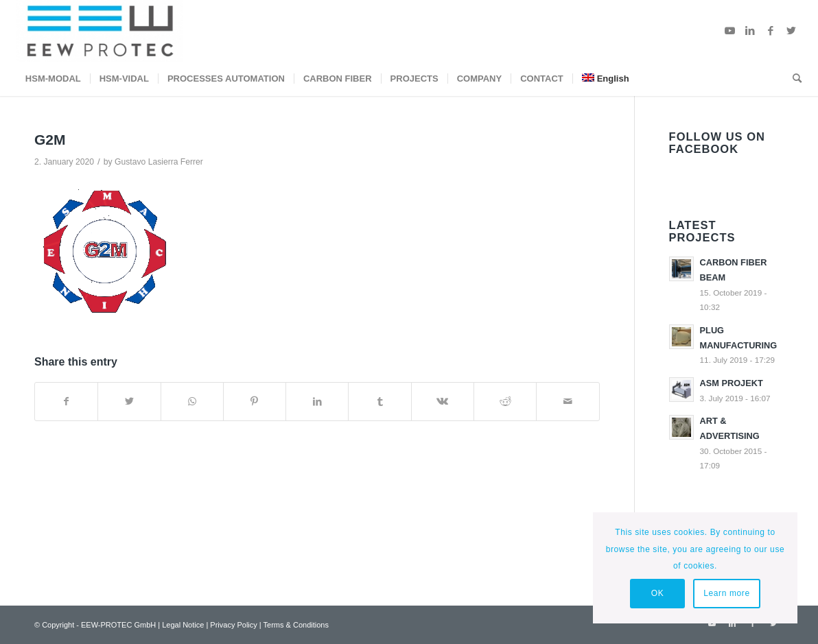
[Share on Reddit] (505, 402)
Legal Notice (183, 625)
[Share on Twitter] (129, 402)
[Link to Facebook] (771, 31)
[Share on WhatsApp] (192, 402)
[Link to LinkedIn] (750, 31)
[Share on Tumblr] (379, 402)
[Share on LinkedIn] (317, 402)
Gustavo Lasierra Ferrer (159, 162)
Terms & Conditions (296, 625)
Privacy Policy (233, 625)
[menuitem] (53, 79)
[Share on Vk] (443, 402)
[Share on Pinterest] (255, 402)
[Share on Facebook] (66, 402)
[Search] (793, 79)
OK (658, 593)
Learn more (726, 593)
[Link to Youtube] (729, 31)
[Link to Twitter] (791, 31)
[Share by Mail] (568, 402)
